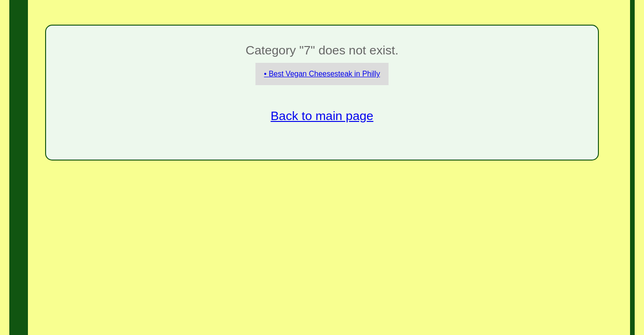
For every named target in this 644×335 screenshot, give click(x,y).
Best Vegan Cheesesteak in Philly (324, 74)
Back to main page (322, 116)
